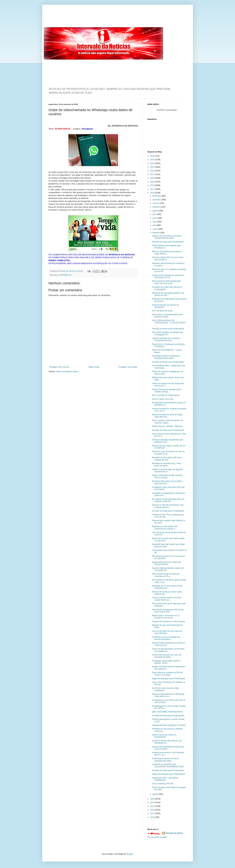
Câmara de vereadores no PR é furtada (168, 622)
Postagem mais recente (59, 367)
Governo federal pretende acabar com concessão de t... (168, 569)
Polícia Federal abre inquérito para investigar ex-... (166, 247)
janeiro (155, 794)
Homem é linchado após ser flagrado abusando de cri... (167, 471)
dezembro (157, 196)
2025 (153, 160)
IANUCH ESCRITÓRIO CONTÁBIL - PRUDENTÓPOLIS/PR (167, 237)
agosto (155, 211)
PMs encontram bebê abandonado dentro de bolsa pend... (166, 282)
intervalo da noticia (67, 271)
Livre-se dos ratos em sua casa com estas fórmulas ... (167, 632)
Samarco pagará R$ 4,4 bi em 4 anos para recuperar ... (168, 258)
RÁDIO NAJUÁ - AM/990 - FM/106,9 (167, 426)
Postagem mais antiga (128, 367)
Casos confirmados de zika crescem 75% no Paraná (167, 476)
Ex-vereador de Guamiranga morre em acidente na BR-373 (168, 500)
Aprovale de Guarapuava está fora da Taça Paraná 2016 (168, 611)
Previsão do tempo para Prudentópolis (168, 242)
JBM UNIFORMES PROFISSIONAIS (167, 712)
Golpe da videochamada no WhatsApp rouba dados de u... (168, 695)
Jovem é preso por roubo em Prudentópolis (164, 736)
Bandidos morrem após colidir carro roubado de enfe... (167, 459)
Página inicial (94, 367)
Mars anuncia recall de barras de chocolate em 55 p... (166, 575)
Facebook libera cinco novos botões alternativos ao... (167, 482)
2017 (153, 189)
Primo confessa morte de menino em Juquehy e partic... (167, 422)
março (155, 229)
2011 (153, 813)
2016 (153, 193)
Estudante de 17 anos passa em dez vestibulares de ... (167, 587)
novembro (157, 200)
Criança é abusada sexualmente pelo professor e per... (167, 441)
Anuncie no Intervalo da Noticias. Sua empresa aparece (168, 506)
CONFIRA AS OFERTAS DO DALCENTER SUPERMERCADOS (168, 766)
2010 (153, 817)
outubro (156, 203)
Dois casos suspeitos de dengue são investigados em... (167, 333)
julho (155, 214)
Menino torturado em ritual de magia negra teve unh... (167, 416)
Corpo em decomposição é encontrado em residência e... (168, 650)
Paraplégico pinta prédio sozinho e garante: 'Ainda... (166, 662)
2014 (153, 802)
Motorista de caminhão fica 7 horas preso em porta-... (167, 465)
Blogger (130, 854)
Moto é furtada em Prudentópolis (166, 395)
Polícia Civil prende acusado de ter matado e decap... (166, 391)
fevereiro (156, 233)
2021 (153, 174)
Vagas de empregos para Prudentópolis (169, 679)
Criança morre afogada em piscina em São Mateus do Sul (168, 276)
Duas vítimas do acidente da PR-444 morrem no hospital (167, 674)
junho (155, 218)
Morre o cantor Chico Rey (163, 399)
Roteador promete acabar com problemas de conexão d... (165, 528)
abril (154, 225)
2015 (153, 799)
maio (155, 222)
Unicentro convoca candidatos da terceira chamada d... (166, 638)
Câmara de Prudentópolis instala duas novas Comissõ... (168, 748)
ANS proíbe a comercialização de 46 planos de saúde (167, 316)
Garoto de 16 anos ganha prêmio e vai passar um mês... (168, 294)
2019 (153, 182)
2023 (153, 167)
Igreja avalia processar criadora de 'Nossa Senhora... (166, 563)
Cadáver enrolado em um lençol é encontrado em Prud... (166, 339)
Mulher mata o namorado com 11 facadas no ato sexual (166, 617)
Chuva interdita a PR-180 (163, 784)
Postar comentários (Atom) (67, 372)
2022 (153, 171)
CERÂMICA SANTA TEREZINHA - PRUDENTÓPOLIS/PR (166, 357)
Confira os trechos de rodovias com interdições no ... (167, 742)
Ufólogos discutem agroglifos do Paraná (169, 725)
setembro (157, 207)
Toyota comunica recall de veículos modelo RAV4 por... (167, 599)
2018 (153, 185)
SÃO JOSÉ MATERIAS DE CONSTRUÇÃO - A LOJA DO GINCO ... (169, 323)
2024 (153, 163)
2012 (153, 810)
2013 (153, 806)
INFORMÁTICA (65, 275)
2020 (153, 178)
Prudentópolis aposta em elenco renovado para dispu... (165, 760)
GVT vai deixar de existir (162, 311)
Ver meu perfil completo (157, 837)
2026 (153, 156)
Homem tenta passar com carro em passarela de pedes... (167, 656)
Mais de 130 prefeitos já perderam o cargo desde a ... (167, 253)
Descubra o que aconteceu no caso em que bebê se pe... (168, 453)
